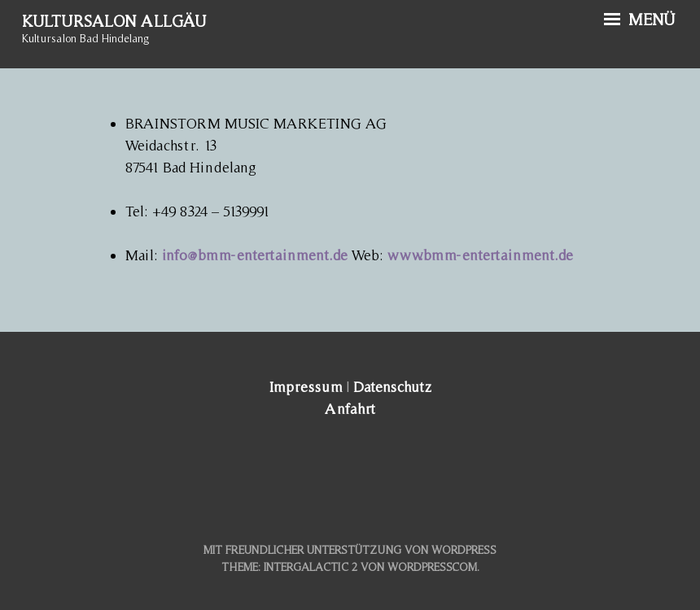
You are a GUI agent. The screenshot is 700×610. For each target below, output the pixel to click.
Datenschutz (392, 387)
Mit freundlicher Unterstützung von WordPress (350, 550)
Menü (640, 20)
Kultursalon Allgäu (114, 21)
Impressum (306, 387)
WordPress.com (432, 567)
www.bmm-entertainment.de (480, 255)
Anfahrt (350, 409)
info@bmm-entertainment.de (255, 255)
